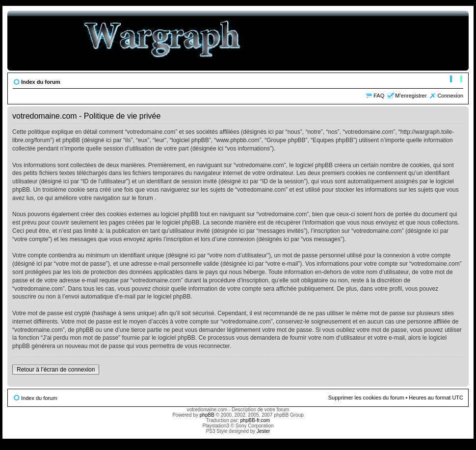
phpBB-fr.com (255, 420)
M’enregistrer (411, 96)
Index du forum (40, 82)
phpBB (207, 415)
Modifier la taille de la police (456, 80)
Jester (263, 431)
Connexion (450, 96)
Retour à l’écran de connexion (56, 370)
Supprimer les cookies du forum (366, 398)
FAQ (379, 96)
